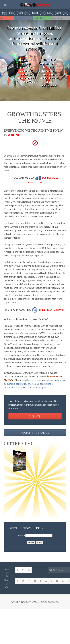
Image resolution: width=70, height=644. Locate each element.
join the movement (32, 380)
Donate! (35, 416)
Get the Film (21, 18)
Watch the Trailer (35, 433)
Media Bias (39, 18)
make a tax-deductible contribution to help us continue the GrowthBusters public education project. (35, 384)
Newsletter (57, 18)
